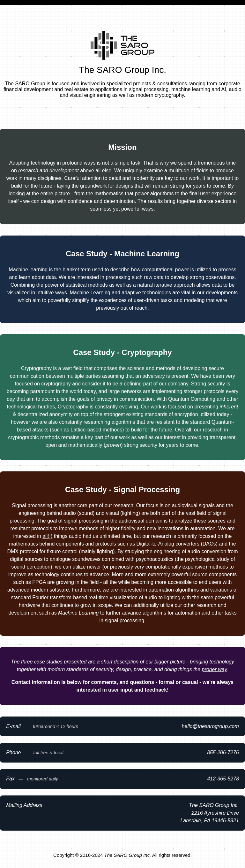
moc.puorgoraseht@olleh (210, 726)
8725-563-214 (223, 779)
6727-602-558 (223, 752)
